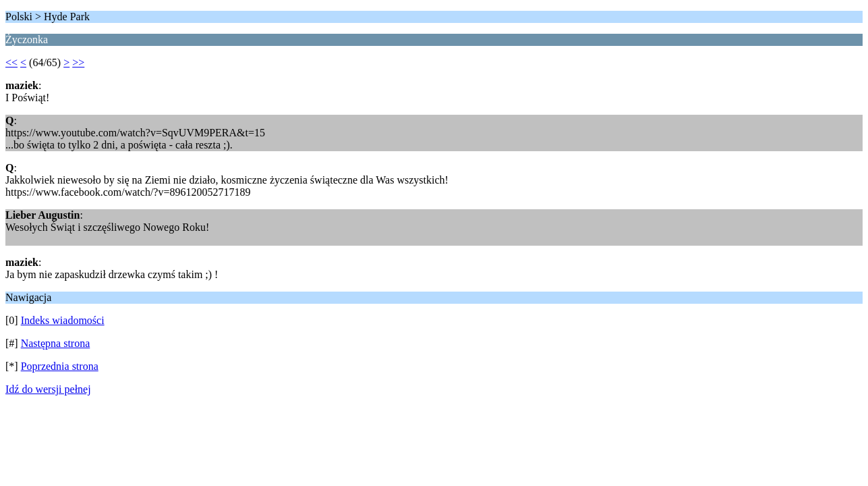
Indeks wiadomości (63, 320)
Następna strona (56, 343)
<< (11, 62)
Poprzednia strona (60, 366)
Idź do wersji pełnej (48, 389)
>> (78, 62)
